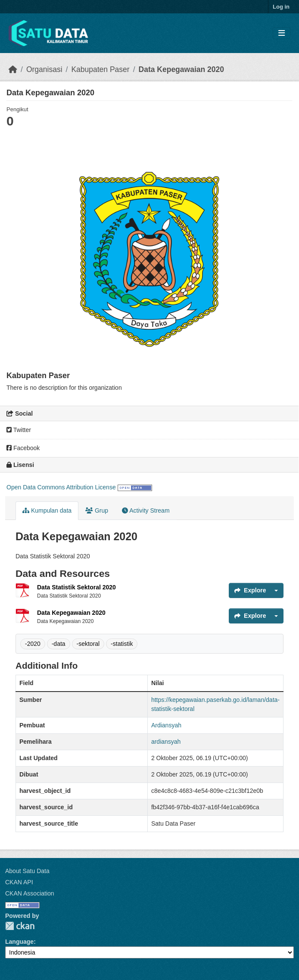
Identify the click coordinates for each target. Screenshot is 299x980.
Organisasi (44, 69)
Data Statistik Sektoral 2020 (76, 587)
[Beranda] (13, 69)
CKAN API (19, 882)
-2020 (33, 644)
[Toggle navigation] (282, 33)
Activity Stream (146, 510)
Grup (97, 510)
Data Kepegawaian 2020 (181, 69)
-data (59, 644)
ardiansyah (166, 742)
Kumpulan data (47, 510)
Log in (281, 7)
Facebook (23, 448)
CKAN (20, 926)
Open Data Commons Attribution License (61, 487)
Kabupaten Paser (100, 69)
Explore (250, 590)
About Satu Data (27, 871)
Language (19, 942)
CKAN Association (30, 893)
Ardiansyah (166, 725)
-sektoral (88, 644)
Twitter (19, 430)
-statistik (122, 644)
